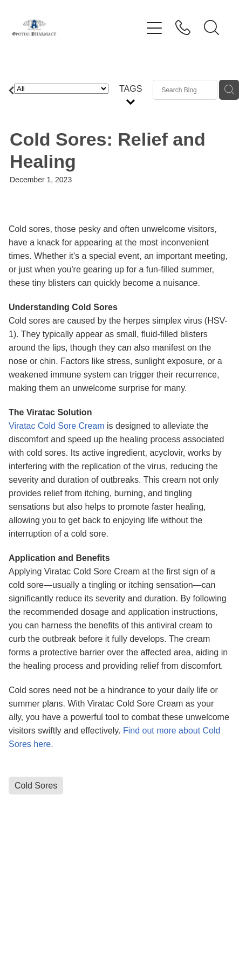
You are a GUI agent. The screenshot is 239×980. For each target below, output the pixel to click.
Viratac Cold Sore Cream (57, 426)
